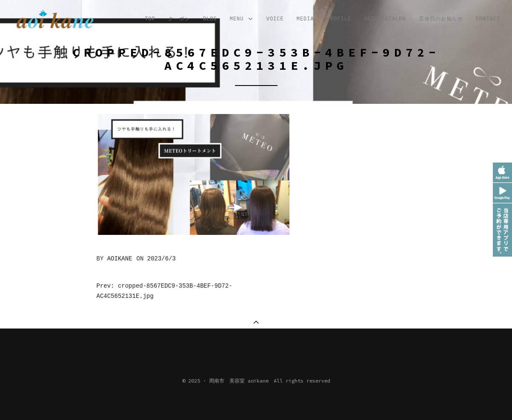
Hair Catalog (385, 19)
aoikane (120, 259)
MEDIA (305, 19)
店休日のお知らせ (441, 19)
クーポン (179, 19)
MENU (242, 19)
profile (339, 19)
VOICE (275, 19)
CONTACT (488, 19)
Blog (210, 19)
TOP (150, 19)
